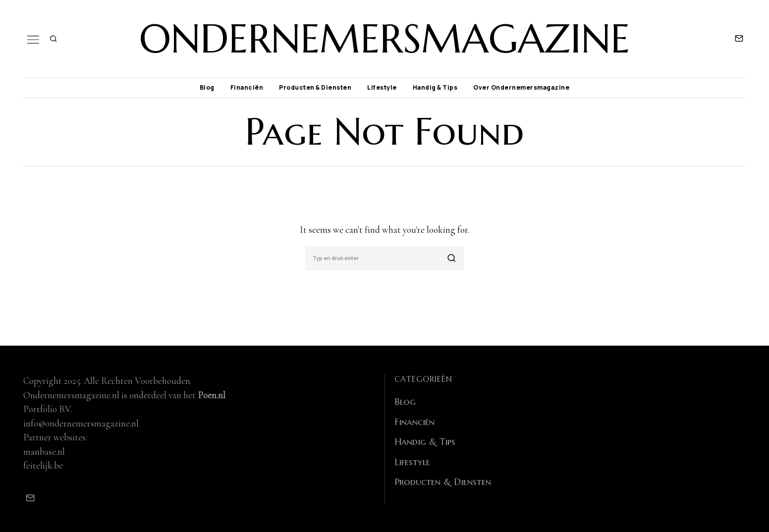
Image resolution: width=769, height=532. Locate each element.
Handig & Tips (435, 87)
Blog (207, 87)
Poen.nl (212, 395)
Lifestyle (382, 87)
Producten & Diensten (315, 87)
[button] (452, 258)
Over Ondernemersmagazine (521, 87)
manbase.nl (44, 452)
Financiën (247, 87)
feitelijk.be (43, 465)
